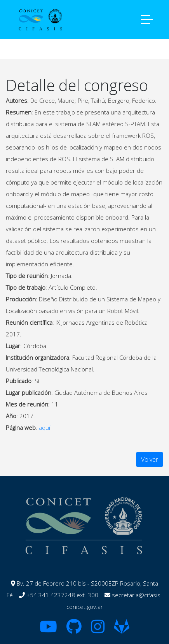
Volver (150, 459)
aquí (44, 428)
